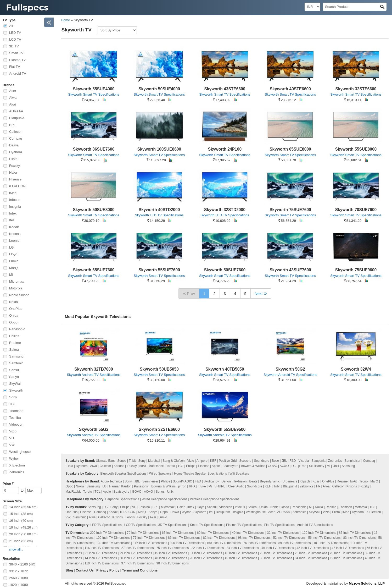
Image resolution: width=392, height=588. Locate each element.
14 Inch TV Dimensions (101, 558)
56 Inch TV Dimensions (324, 538)
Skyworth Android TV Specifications (94, 375)
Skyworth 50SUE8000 (94, 210)
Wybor (14, 458)
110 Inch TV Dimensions (102, 563)
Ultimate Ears (105, 461)
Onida (14, 315)
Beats (253, 481)
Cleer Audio (236, 486)
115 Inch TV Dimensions (150, 543)
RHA (192, 486)
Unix (336, 466)
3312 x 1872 (19, 571)
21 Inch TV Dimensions (101, 553)
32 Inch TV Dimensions (283, 533)
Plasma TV (17, 60)
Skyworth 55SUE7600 (159, 270)
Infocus (15, 200)
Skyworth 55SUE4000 (94, 89)
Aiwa (13, 98)
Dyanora (16, 152)
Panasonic (17, 329)
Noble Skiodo (19, 295)
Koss (316, 481)
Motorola (16, 288)
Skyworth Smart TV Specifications (94, 94)
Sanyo (14, 377)
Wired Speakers (160, 474)
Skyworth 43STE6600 (225, 89)
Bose (275, 461)
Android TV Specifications (315, 525)
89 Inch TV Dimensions (295, 543)
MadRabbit (156, 466)
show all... (16, 549)
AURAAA (16, 111)
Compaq (16, 138)
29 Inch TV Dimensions (136, 553)
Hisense (15, 179)
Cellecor (15, 132)
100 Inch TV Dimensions (113, 538)
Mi (11, 275)
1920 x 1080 (19, 585)
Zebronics (17, 472)
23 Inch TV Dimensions (276, 553)
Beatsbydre (230, 466)
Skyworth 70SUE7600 (356, 210)
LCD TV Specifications (140, 525)
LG (11, 247)
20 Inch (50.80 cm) (23, 534)
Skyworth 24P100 (225, 149)
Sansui (14, 370)
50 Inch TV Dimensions (136, 558)
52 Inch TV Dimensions (289, 538)
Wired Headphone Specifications (165, 499)
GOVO (272, 466)
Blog (69, 570)
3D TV (14, 46)
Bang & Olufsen (173, 461)
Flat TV (15, 67)
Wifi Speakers (239, 474)
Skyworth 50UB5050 (159, 369)
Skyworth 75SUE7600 (290, 210)
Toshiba (15, 418)
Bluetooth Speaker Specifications (124, 474)
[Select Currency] (312, 7)
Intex (13, 213)
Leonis (14, 241)
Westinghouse (20, 452)
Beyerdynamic (270, 481)
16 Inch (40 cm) (21, 521)
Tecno (363, 481)
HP (318, 486)
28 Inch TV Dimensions (346, 553)
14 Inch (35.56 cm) (23, 507)
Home (66, 20)
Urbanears (290, 481)
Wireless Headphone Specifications (215, 499)
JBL (284, 461)
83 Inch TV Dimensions (360, 538)
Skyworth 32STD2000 (225, 210)
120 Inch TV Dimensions (319, 533)
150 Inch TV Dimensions (224, 543)
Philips (14, 336)
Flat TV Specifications (279, 525)
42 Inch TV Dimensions (313, 548)
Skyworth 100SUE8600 (159, 149)
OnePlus (16, 309)
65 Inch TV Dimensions (178, 533)
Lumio (14, 261)
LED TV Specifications (106, 525)
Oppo (13, 322)
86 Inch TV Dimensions (184, 538)
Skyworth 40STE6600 (290, 89)
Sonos (122, 461)
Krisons (15, 234)
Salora (14, 350)
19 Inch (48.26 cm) (23, 527)
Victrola (304, 461)
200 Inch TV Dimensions (107, 533)
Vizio (13, 431)
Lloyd (13, 254)
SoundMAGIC (182, 481)
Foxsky (15, 166)
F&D (293, 461)
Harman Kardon (120, 486)
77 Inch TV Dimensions (149, 538)
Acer (13, 91)
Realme (15, 343)
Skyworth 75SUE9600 (356, 270)
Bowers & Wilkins (253, 466)
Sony (13, 397)
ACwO (284, 466)
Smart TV (16, 53)
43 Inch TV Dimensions (241, 553)
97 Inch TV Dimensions (138, 563)
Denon (226, 481)
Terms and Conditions (140, 570)
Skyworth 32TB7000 (94, 369)
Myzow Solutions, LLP (367, 583)
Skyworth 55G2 (94, 429)
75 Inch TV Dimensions (173, 548)
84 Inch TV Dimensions (311, 558)
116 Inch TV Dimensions (102, 548)
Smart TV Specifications (207, 525)
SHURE (220, 486)
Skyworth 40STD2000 (159, 210)
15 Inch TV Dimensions (171, 553)
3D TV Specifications (173, 525)
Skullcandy (317, 466)
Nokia (13, 302)
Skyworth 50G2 (290, 369)
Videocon (16, 424)
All (11, 26)
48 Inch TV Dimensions (171, 558)
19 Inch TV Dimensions (346, 558)
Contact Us (85, 570)
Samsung (16, 356)
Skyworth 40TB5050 (225, 369)
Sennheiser (353, 461)
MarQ (13, 268)
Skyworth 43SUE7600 (290, 270)
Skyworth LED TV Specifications (159, 215)
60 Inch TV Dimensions (213, 533)
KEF (213, 461)
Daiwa (14, 145)
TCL (12, 404)
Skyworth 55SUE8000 (356, 149)
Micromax (16, 281)
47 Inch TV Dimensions (348, 548)
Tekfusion (240, 481)
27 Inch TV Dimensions (138, 548)
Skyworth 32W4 (356, 369)
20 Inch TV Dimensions (206, 558)
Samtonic (16, 363)
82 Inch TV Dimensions (219, 538)
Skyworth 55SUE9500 (225, 429)
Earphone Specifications (122, 499)
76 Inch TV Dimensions (260, 543)
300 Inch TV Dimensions (187, 543)
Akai (12, 104)
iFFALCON (17, 186)
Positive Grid (228, 461)
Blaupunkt (17, 118)
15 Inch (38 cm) (21, 514)
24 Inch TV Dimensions (243, 548)
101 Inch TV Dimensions (331, 543)
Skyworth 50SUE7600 (225, 270)
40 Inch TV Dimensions (248, 533)
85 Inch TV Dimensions (355, 533)
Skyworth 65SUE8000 (290, 149)
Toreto (170, 466)
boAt (143, 466)
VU (12, 438)
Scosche (245, 461)
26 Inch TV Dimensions (311, 553)
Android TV (18, 73)
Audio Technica (111, 481)
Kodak (14, 227)
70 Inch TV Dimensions (143, 533)
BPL (12, 125)
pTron (302, 466)
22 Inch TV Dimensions (208, 548)
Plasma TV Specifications (244, 525)
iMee (13, 193)
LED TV (15, 33)
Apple (216, 466)
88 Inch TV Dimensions (276, 558)
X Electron (17, 465)
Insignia (15, 207)
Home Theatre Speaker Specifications (200, 474)
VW (12, 445)
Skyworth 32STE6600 (356, 89)
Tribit (132, 461)
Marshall (154, 461)
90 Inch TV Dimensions (173, 563)
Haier (13, 172)
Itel (11, 220)
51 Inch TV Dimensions (206, 553)
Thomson (16, 411)
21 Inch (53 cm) (21, 541)
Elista (13, 159)
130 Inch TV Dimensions (113, 543)
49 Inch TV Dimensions (241, 558)
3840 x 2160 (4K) (22, 564)
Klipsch (305, 481)
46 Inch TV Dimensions (278, 548)
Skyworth (16, 390)
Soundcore (262, 461)
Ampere (202, 461)
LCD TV (15, 39)
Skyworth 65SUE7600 (94, 270)
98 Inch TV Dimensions (254, 538)
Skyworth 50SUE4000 (159, 89)
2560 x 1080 (19, 578)
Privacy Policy (108, 570)
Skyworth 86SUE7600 (94, 149)
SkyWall (15, 384)
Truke (202, 486)
